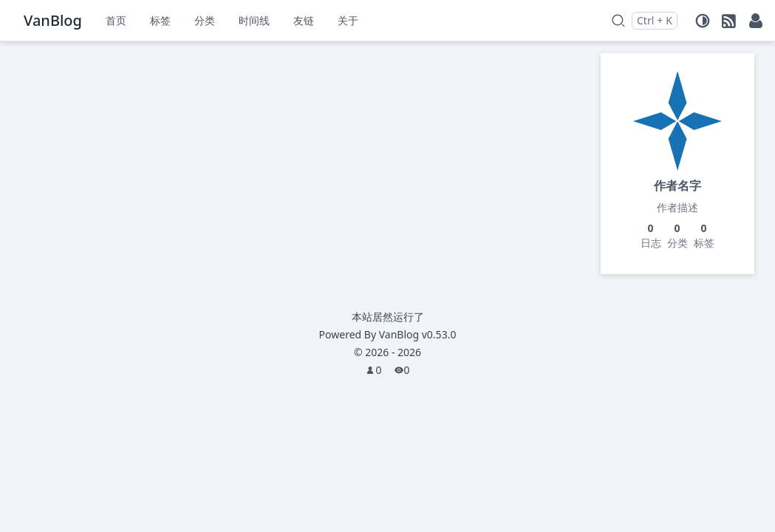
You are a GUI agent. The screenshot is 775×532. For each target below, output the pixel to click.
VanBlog (418, 334)
